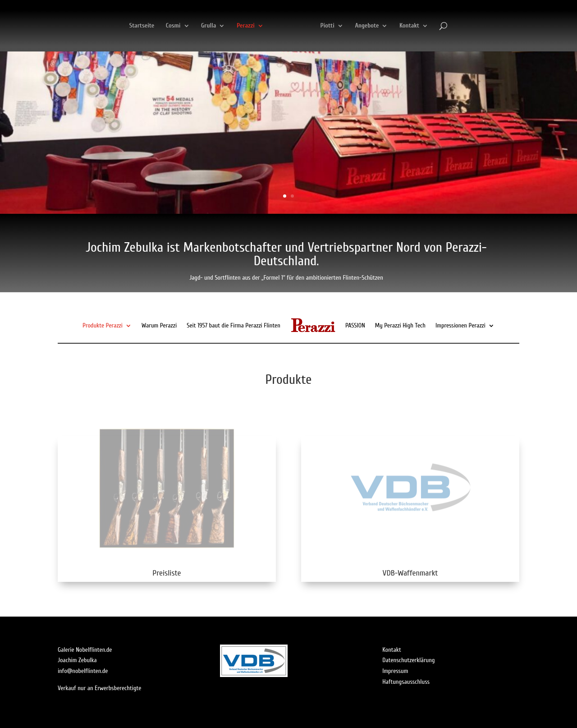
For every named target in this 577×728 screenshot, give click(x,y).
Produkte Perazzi (103, 325)
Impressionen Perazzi (460, 325)
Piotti (376, 26)
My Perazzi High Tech (400, 325)
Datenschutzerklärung (408, 660)
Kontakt (458, 26)
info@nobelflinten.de (83, 671)
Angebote (415, 26)
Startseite (93, 26)
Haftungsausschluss (406, 682)
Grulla (160, 26)
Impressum (395, 671)
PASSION (355, 325)
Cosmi (125, 26)
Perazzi (197, 26)
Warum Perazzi (159, 325)
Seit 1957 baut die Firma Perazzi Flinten (234, 325)
